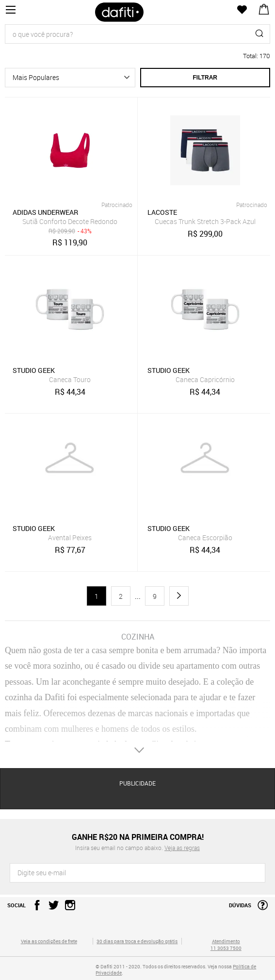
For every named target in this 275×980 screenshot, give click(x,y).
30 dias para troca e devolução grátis (137, 941)
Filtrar (205, 78)
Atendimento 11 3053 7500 (226, 945)
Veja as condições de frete (49, 941)
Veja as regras (182, 848)
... (138, 596)
